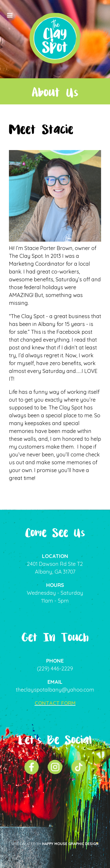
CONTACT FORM (55, 703)
